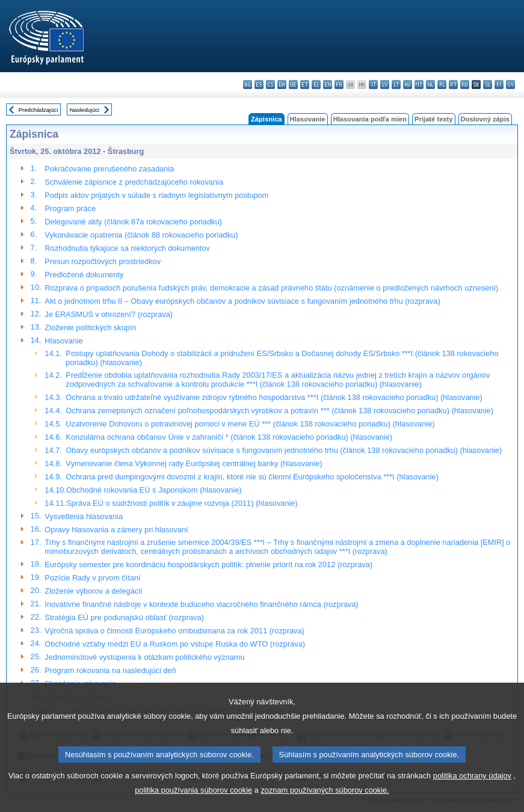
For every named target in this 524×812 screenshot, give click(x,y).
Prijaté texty (433, 119)
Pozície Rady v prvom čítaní (92, 578)
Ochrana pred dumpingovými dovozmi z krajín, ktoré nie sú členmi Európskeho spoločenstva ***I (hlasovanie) (252, 477)
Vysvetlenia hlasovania (84, 516)
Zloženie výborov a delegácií (93, 591)
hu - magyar (408, 85)
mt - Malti (419, 85)
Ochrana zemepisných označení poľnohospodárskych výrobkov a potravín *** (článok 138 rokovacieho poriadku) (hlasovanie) (279, 411)
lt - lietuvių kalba (396, 85)
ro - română (465, 85)
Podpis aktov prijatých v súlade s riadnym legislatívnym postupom (156, 195)
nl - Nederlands (430, 85)
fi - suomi (499, 85)
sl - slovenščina (488, 85)
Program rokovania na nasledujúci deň (110, 670)
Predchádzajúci (39, 110)
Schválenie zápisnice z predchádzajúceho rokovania (134, 182)
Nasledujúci (85, 110)
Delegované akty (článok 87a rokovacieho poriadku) (133, 222)
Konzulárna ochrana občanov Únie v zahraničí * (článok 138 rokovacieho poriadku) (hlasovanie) (229, 437)
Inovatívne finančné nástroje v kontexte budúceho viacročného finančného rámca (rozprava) (201, 604)
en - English (328, 85)
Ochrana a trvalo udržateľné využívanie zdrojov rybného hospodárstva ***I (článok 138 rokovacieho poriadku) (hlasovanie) (274, 397)
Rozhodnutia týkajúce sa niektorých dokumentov (127, 248)
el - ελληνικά (316, 85)
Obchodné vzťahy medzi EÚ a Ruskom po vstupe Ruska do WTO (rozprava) (175, 644)
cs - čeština (270, 85)
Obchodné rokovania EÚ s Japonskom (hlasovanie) (154, 490)
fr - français (339, 85)
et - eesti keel (305, 85)
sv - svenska (510, 85)
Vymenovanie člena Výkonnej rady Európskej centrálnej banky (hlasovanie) (194, 463)
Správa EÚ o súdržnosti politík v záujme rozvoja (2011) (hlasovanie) (182, 503)
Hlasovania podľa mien (370, 119)
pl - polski (442, 85)
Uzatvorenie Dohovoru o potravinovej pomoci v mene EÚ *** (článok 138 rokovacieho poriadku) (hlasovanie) (250, 424)
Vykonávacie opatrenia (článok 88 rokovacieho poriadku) (141, 235)
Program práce (70, 208)
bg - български (248, 85)
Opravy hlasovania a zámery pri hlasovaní (116, 530)
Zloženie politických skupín (90, 328)
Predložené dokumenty (84, 275)
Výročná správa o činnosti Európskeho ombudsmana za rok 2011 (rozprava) (174, 631)
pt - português (453, 85)
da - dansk (282, 85)
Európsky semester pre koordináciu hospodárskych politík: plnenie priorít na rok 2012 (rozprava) (208, 564)
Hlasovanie (308, 119)
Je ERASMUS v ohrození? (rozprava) (109, 314)
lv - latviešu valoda (385, 85)
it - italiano (373, 85)
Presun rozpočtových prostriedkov (103, 261)
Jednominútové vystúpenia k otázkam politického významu (144, 657)
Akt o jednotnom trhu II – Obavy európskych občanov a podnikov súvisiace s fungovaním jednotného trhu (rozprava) (242, 301)
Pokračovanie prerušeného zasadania (109, 169)
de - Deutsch (293, 85)
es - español (259, 85)
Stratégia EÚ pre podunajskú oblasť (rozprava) (124, 617)
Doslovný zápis (485, 119)
